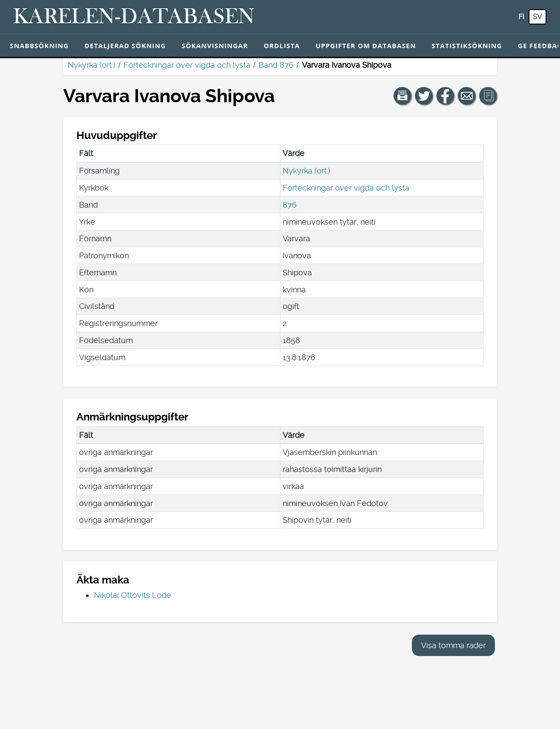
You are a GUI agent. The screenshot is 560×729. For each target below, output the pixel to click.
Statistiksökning (467, 45)
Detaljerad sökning (125, 45)
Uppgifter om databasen (366, 45)
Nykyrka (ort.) (92, 65)
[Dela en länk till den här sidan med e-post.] (467, 96)
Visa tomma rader (453, 645)
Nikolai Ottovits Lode (133, 595)
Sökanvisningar (215, 45)
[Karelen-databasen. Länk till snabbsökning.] (134, 17)
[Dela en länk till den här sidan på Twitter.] (424, 96)
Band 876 (276, 65)
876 (290, 205)
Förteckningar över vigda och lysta (187, 65)
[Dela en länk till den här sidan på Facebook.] (445, 96)
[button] (402, 96)
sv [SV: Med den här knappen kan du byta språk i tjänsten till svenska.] (538, 17)
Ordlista (282, 45)
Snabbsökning (40, 45)
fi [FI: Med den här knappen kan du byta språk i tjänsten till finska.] (521, 17)
